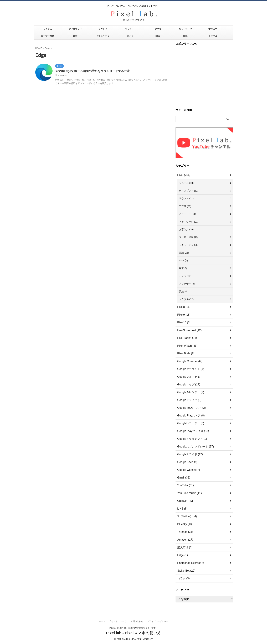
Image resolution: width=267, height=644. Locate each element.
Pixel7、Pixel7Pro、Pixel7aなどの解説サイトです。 (133, 628)
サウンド (103, 29)
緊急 (185, 36)
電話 (75, 36)
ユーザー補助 (48, 36)
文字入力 (213, 29)
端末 (158, 36)
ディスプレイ (75, 29)
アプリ (158, 29)
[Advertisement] (204, 74)
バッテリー (130, 29)
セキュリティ (103, 36)
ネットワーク (185, 29)
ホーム (102, 621)
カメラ (130, 36)
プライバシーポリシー (158, 621)
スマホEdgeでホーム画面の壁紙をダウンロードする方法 (90, 71)
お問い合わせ (137, 621)
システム (48, 29)
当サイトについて (118, 621)
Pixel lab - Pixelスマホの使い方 (133, 633)
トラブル (213, 36)
